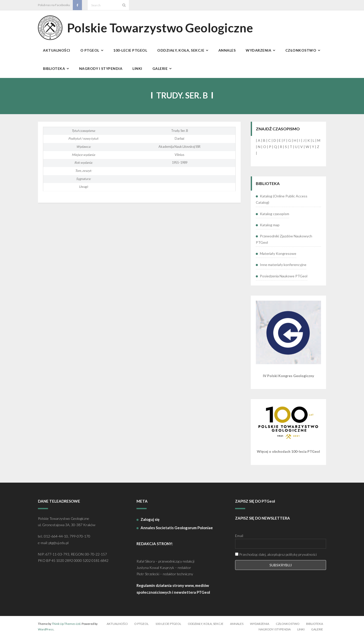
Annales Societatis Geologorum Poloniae (177, 528)
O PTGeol (141, 624)
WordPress (46, 629)
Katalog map (270, 225)
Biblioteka (315, 624)
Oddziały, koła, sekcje (206, 624)
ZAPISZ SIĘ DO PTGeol (255, 501)
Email (239, 536)
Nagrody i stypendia (275, 629)
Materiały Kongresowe (278, 253)
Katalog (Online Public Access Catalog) (282, 199)
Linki (301, 629)
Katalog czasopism (275, 214)
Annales (237, 624)
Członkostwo (288, 624)
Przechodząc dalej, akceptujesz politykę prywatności (276, 554)
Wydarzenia (260, 624)
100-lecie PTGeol (168, 624)
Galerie (317, 629)
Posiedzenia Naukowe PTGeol (284, 276)
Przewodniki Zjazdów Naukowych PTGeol (284, 239)
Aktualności (117, 624)
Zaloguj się (150, 519)
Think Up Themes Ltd (66, 624)
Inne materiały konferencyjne (283, 265)
